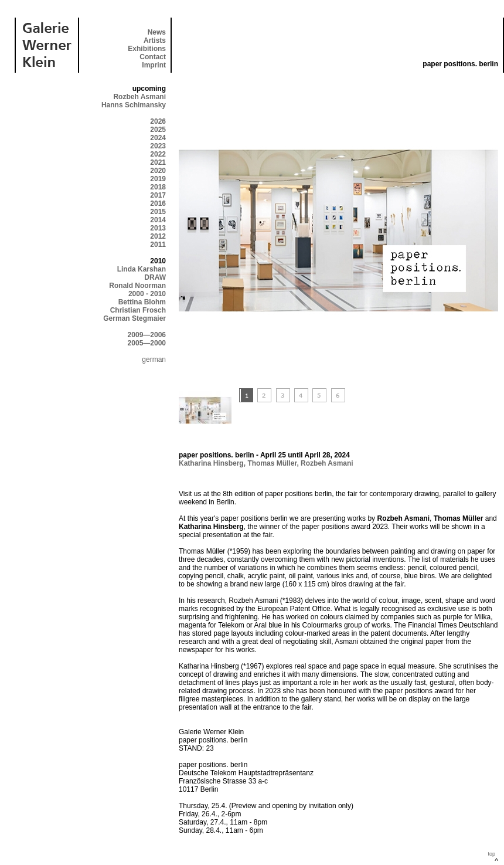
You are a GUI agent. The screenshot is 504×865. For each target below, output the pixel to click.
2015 (158, 212)
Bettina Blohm (142, 302)
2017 (158, 195)
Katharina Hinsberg (211, 463)
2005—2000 (147, 343)
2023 (158, 146)
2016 (158, 203)
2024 (158, 138)
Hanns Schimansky (134, 105)
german (154, 359)
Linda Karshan (142, 269)
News (157, 32)
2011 (158, 245)
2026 (158, 121)
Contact (153, 57)
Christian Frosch (138, 310)
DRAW (155, 277)
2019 (158, 179)
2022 (158, 154)
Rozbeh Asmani (139, 97)
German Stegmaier (134, 318)
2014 (158, 220)
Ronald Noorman (137, 286)
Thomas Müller (272, 463)
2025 (158, 130)
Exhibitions (147, 49)
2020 (158, 171)
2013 (158, 228)
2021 (158, 162)
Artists (155, 40)
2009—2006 (147, 335)
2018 (158, 187)
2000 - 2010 (147, 294)
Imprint (154, 65)
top (491, 854)
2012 (158, 236)
